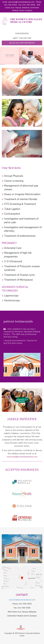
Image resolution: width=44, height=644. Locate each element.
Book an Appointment (22, 43)
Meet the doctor (22, 38)
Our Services (22, 34)
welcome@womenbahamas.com (21, 2)
